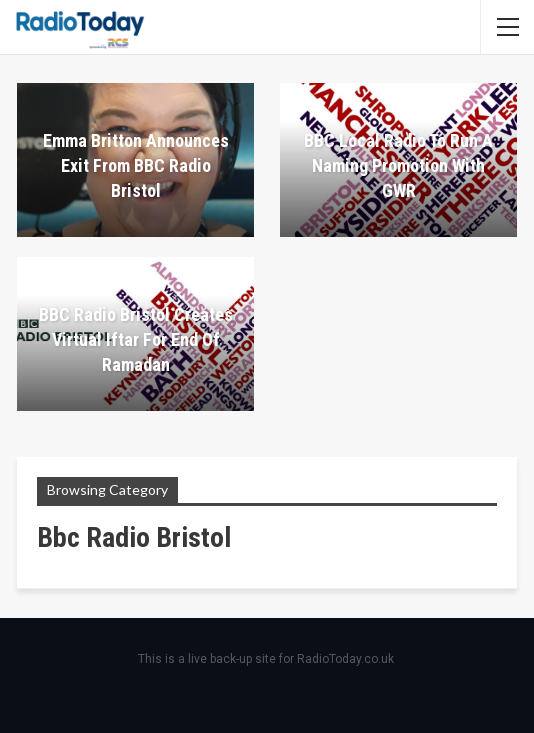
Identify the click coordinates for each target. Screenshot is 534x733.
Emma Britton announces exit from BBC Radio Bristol (136, 165)
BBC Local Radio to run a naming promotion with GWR (398, 165)
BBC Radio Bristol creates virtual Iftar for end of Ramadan (136, 339)
